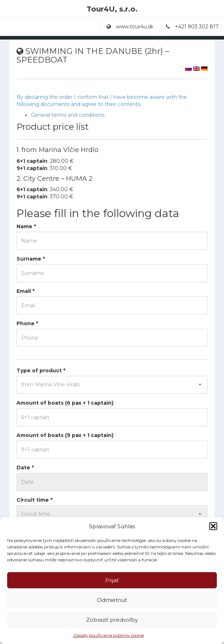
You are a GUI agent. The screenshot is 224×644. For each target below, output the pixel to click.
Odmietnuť (112, 600)
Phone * (27, 323)
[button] (213, 526)
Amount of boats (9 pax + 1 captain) (65, 435)
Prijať (112, 580)
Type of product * (41, 371)
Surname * (31, 259)
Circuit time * (34, 500)
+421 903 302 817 (192, 27)
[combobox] (112, 385)
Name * (26, 226)
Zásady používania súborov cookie (109, 635)
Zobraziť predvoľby (112, 620)
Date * (25, 468)
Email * (25, 291)
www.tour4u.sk (130, 27)
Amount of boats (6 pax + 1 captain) (65, 403)
